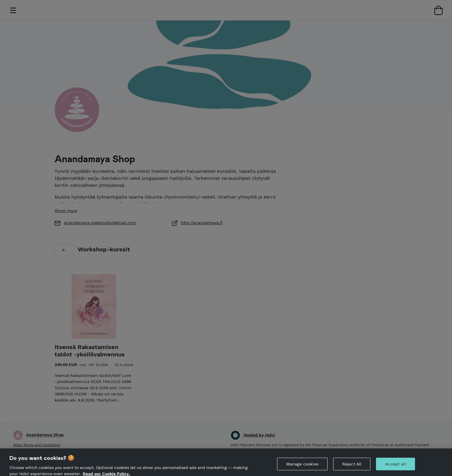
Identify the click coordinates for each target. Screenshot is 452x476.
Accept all (395, 468)
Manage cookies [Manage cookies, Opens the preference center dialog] (302, 468)
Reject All (352, 468)
